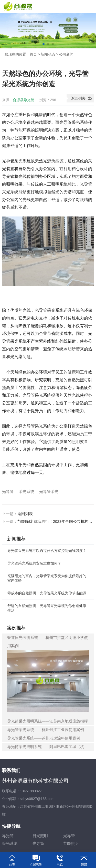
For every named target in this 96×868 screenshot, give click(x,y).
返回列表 (25, 514)
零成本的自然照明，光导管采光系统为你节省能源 (47, 593)
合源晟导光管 (24, 100)
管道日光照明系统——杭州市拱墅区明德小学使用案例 (48, 674)
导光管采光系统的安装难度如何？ (34, 563)
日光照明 (40, 836)
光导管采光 (49, 492)
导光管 (8, 836)
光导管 (8, 492)
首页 (33, 54)
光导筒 (38, 843)
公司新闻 (66, 54)
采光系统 (26, 492)
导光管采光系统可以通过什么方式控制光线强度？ (47, 551)
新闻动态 (48, 54)
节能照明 (71, 843)
